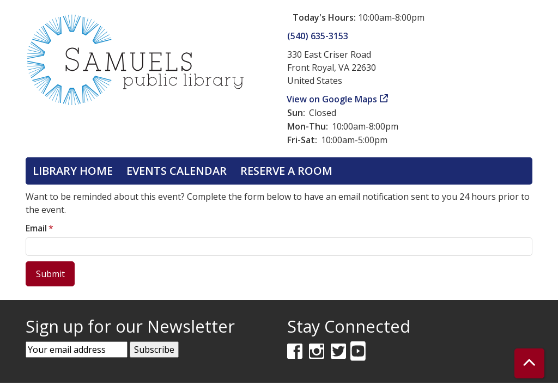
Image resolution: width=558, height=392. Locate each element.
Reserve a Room (286, 171)
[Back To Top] (529, 363)
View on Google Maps (332, 99)
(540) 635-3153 (318, 36)
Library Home (73, 171)
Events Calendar (177, 171)
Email (36, 228)
